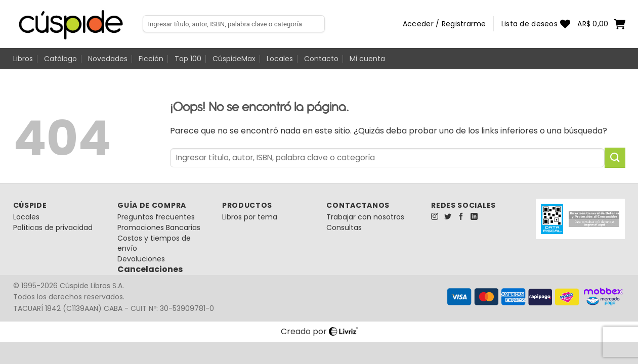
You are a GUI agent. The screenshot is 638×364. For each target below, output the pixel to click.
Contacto (321, 59)
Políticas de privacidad (53, 227)
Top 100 (188, 59)
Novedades (108, 59)
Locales (280, 59)
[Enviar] (615, 157)
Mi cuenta (367, 59)
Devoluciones (141, 259)
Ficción (151, 59)
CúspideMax (234, 59)
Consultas (344, 227)
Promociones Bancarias (159, 227)
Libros (23, 59)
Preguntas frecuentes (156, 217)
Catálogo (60, 59)
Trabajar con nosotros (365, 217)
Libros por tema (250, 217)
